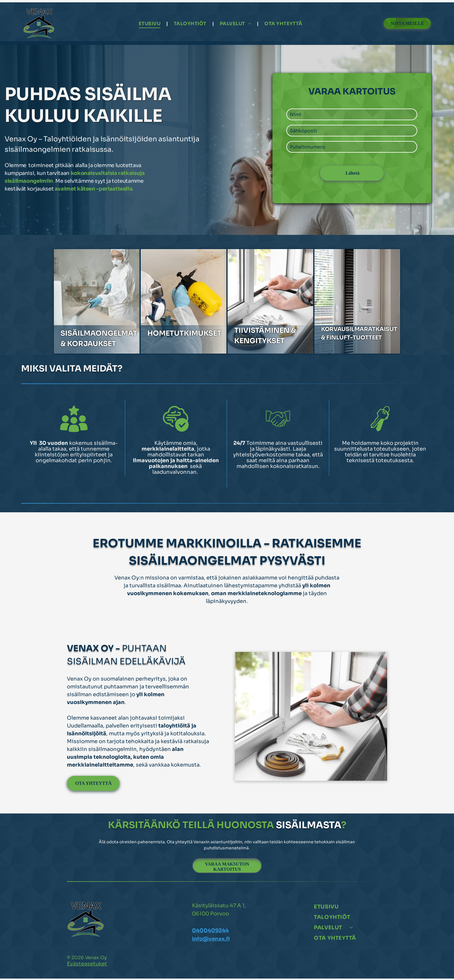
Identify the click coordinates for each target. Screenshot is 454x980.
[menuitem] (150, 24)
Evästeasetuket (87, 965)
